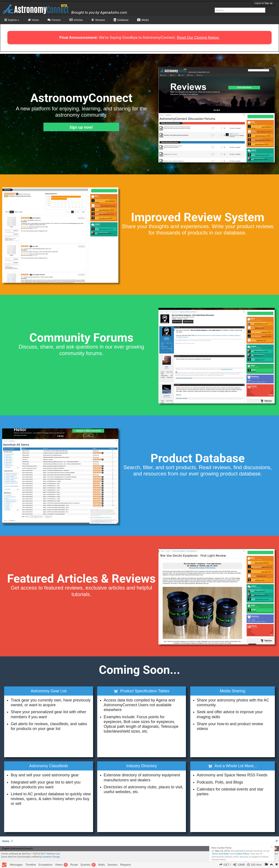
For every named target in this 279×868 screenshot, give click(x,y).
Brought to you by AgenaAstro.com (99, 12)
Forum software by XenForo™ (31, 854)
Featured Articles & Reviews (81, 579)
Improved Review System (198, 217)
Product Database (198, 458)
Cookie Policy (242, 854)
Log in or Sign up (264, 3)
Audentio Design (51, 857)
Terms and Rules (221, 854)
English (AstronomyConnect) (17, 849)
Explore (14, 20)
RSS (275, 849)
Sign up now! (81, 127)
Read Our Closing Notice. (198, 37)
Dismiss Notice (272, 847)
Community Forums (81, 338)
